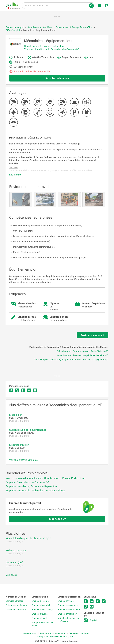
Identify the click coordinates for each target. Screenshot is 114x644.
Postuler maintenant (57, 78)
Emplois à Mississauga (43, 610)
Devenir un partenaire (16, 610)
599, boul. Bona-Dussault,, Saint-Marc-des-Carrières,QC (52, 49)
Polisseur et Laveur (17, 550)
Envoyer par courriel (29, 390)
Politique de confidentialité (53, 633)
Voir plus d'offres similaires (23, 460)
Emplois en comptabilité (69, 610)
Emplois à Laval (39, 618)
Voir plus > (12, 575)
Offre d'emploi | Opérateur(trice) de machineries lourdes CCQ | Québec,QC (71, 359)
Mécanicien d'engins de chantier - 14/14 (28, 538)
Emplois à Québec (40, 614)
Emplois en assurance (68, 605)
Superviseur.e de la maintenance (28, 430)
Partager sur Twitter (17, 390)
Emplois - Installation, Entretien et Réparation (31, 486)
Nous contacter (29, 633)
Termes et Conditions (79, 633)
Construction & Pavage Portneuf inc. (45, 46)
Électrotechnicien (19, 445)
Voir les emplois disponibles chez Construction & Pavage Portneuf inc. (46, 478)
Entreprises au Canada (16, 605)
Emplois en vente (66, 601)
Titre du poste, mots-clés (58, 5)
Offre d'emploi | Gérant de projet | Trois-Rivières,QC (83, 351)
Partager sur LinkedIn (23, 390)
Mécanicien (16, 415)
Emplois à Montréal (41, 605)
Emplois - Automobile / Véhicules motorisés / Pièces (35, 490)
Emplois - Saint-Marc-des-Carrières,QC (27, 482)
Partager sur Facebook (11, 390)
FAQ (72, 637)
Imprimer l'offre (35, 390)
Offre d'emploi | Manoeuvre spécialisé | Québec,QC (83, 355)
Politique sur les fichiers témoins (52, 637)
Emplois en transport (67, 614)
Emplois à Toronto (40, 601)
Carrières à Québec (14, 601)
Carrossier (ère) (14, 562)
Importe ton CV (57, 519)
